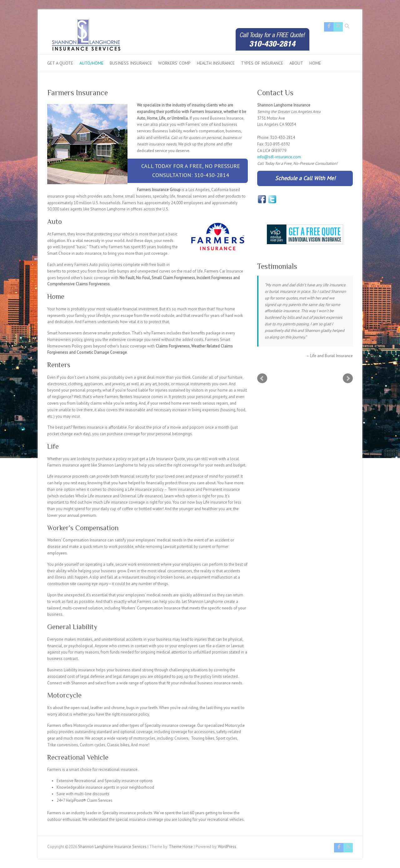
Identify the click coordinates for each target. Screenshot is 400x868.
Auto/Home (91, 63)
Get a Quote (60, 63)
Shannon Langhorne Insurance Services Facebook (329, 27)
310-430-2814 (212, 175)
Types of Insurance (262, 63)
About (296, 63)
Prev (262, 378)
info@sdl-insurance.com (279, 157)
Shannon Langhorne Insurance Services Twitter (338, 27)
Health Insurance (216, 63)
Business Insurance (131, 63)
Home (315, 63)
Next (348, 378)
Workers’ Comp (174, 63)
